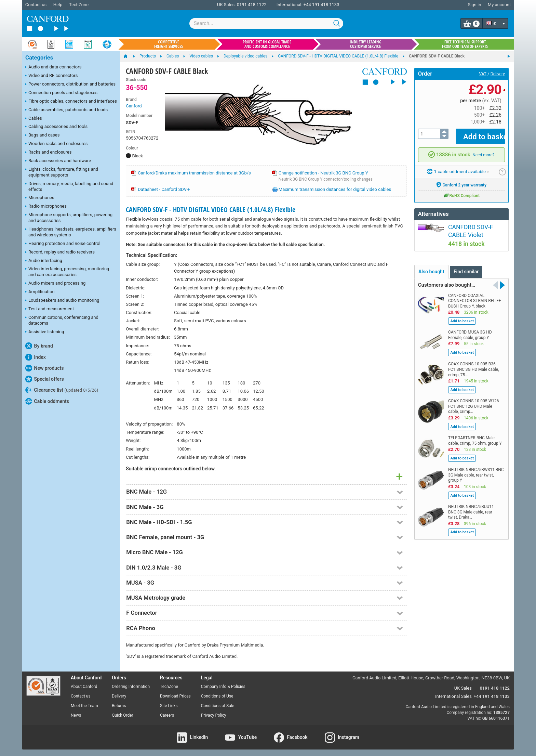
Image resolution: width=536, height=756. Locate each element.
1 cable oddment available (458, 167)
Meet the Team (84, 706)
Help (58, 5)
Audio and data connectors (53, 67)
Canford (134, 106)
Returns (119, 706)
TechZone (79, 5)
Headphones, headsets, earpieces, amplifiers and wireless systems (71, 232)
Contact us (36, 5)
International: (290, 5)
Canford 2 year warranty (461, 180)
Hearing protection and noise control (63, 244)
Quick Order (122, 715)
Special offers (45, 379)
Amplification (40, 292)
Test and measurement (50, 309)
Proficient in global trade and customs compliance (267, 44)
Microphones (40, 198)
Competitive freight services (169, 44)
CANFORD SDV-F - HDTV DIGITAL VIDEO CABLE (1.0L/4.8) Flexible (211, 210)
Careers (167, 715)
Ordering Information (131, 687)
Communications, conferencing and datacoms (62, 320)
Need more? (483, 150)
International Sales (453, 696)
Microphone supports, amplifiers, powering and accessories (69, 218)
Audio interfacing (44, 261)
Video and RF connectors (51, 76)
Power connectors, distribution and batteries (70, 84)
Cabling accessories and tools (56, 127)
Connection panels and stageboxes (61, 93)
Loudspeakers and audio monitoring (62, 301)
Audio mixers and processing (55, 284)
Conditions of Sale (218, 706)
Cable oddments (47, 401)
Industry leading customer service (366, 44)
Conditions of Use (217, 696)
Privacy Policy (214, 715)
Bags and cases (42, 135)
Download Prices (175, 696)
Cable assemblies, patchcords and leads (66, 110)
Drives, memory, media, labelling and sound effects (69, 186)
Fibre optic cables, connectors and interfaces (71, 102)
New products (44, 368)
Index (36, 357)
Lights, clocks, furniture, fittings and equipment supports (62, 172)
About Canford (84, 687)
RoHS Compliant (461, 190)
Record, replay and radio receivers (60, 252)
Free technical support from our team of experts (465, 44)
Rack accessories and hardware (58, 161)
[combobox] (266, 23)
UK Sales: (226, 5)
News (76, 715)
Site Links (169, 706)
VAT (483, 74)
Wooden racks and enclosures (56, 144)
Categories (39, 58)
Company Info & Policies (223, 687)
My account (499, 5)
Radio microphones (46, 207)
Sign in (474, 5)
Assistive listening (45, 332)
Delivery (498, 74)
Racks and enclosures (48, 153)
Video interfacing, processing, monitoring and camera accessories (67, 272)
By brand (39, 346)
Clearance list (62, 390)
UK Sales (463, 688)
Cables (34, 119)
